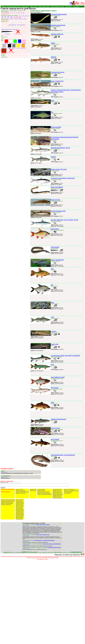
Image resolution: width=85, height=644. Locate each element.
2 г (19, 15)
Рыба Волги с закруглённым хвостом (7, 504)
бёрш (52, 302)
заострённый (7, 32)
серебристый (4, 46)
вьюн (52, 100)
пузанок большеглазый (58, 211)
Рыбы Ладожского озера (53, 558)
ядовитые (8, 553)
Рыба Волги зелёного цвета (57, 492)
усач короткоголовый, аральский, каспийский (65, 355)
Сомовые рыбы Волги (19, 518)
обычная (20, 19)
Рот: (2, 35)
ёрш (52, 112)
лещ (52, 285)
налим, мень (55, 344)
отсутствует (11, 19)
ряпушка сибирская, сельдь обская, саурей (64, 220)
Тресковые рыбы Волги (19, 510)
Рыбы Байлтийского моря (47, 557)
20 (8, 13)
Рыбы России (25, 7)
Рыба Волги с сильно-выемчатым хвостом (8, 501)
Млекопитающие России (14, 7)
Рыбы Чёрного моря (44, 7)
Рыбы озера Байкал (69, 557)
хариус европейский (57, 260)
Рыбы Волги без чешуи (19, 490)
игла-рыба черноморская (59, 14)
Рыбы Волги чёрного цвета (57, 496)
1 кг (14, 16)
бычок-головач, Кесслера (59, 169)
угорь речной (55, 247)
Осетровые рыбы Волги (20, 500)
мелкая (16, 19)
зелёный (15, 42)
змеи (24, 553)
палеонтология (66, 553)
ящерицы (45, 553)
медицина (76, 553)
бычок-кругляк (55, 200)
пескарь (53, 157)
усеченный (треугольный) (7, 28)
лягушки (18, 553)
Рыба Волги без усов (33, 491)
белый (11, 42)
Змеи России (34, 7)
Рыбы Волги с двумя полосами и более (44, 494)
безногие (58, 553)
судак (52, 317)
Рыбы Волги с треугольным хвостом (7, 503)
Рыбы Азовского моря (36, 558)
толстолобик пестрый (58, 377)
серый (14, 46)
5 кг (25, 16)
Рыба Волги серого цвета (57, 497)
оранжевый (23, 46)
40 (12, 13)
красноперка (55, 229)
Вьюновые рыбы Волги (19, 505)
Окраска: (3, 54)
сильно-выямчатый (21, 23)
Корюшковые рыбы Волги (20, 515)
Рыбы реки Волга (77, 557)
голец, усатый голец (57, 81)
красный (6, 42)
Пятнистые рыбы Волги (41, 491)
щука (52, 364)
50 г (29, 15)
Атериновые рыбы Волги (20, 503)
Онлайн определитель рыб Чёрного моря (33, 557)
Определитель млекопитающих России (9, 557)
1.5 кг (17, 16)
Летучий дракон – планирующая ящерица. (44, 541)
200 (24, 13)
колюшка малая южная (58, 25)
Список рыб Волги (5, 492)
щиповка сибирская (57, 34)
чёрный (9, 46)
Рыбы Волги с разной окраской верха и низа (45, 495)
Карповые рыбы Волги (19, 508)
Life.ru (78, 3)
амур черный (55, 439)
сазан (52, 402)
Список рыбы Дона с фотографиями (52, 544)
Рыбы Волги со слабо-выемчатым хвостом (8, 500)
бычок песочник (56, 127)
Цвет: (3, 40)
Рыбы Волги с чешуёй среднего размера (22, 492)
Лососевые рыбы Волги (20, 517)
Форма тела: (4, 37)
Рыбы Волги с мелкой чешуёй (21, 491)
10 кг (2, 17)
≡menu (3, 6)
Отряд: (3, 56)
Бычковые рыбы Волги (19, 512)
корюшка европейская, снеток (60, 148)
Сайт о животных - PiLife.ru (42, 560)
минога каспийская (57, 187)
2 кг (20, 16)
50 (14, 13)
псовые (40, 553)
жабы (14, 553)
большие (33, 553)
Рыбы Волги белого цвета (57, 491)
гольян (53, 43)
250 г (6, 16)
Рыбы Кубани (45, 558)
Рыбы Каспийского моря (57, 7)
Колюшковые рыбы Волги (20, 511)
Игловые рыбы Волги (19, 520)
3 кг (23, 16)
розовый (24, 42)
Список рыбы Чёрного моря (43, 525)
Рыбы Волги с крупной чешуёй (21, 494)
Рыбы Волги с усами (33, 490)
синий (20, 42)
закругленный (16, 28)
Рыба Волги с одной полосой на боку (43, 492)
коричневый (4, 51)
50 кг (8, 17)
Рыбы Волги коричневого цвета (58, 498)
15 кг (5, 17)
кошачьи (51, 553)
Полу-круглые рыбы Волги (68, 492)
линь (52, 269)
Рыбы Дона (76, 7)
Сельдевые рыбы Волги (20, 504)
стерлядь (53, 331)
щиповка (53, 57)
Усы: (2, 39)
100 (19, 13)
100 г (2, 16)
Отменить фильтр (5, 14)
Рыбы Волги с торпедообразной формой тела (71, 491)
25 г (26, 15)
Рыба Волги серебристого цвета (58, 495)
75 (16, 13)
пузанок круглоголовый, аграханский (63, 178)
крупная (25, 19)
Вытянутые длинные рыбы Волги (69, 490)
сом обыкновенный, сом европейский (63, 455)
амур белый (54, 388)
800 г (12, 16)
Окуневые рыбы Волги (19, 516)
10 (6, 13)
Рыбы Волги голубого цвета (57, 494)
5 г (21, 15)
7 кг (27, 16)
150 (21, 13)
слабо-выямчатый (12, 23)
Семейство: (4, 57)
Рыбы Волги (68, 7)
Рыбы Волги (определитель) (8, 490)
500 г (9, 16)
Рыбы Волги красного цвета (57, 490)
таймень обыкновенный (58, 419)
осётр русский (55, 428)
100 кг (12, 17)
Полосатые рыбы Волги (41, 490)
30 (10, 13)
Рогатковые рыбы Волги (20, 506)
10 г (23, 15)
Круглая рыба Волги (67, 494)
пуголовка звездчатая (57, 72)
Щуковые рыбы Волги (19, 509)
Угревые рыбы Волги (19, 501)
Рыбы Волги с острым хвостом (6, 505)
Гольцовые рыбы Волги (20, 514)
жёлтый (18, 46)
